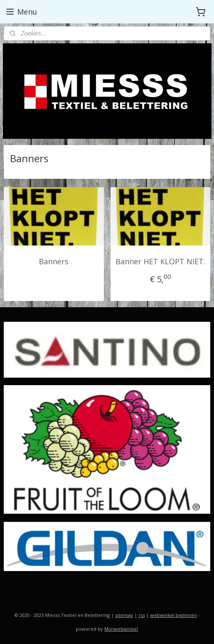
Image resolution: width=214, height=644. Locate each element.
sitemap (124, 615)
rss (142, 615)
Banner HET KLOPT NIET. (160, 261)
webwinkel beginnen (174, 615)
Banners (54, 261)
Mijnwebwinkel (121, 629)
